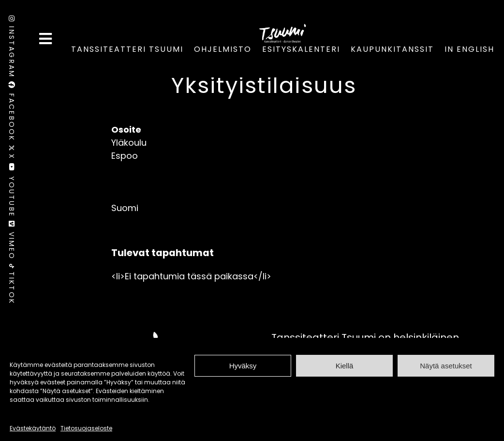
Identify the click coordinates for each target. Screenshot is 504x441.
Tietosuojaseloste (86, 428)
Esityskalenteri (301, 49)
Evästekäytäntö (33, 428)
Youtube (12, 192)
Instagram (12, 48)
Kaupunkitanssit (392, 49)
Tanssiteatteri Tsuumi (127, 49)
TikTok (12, 284)
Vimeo (12, 242)
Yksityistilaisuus (264, 85)
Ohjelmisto (223, 49)
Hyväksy (243, 366)
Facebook (12, 113)
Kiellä (345, 366)
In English (469, 49)
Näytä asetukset (446, 366)
